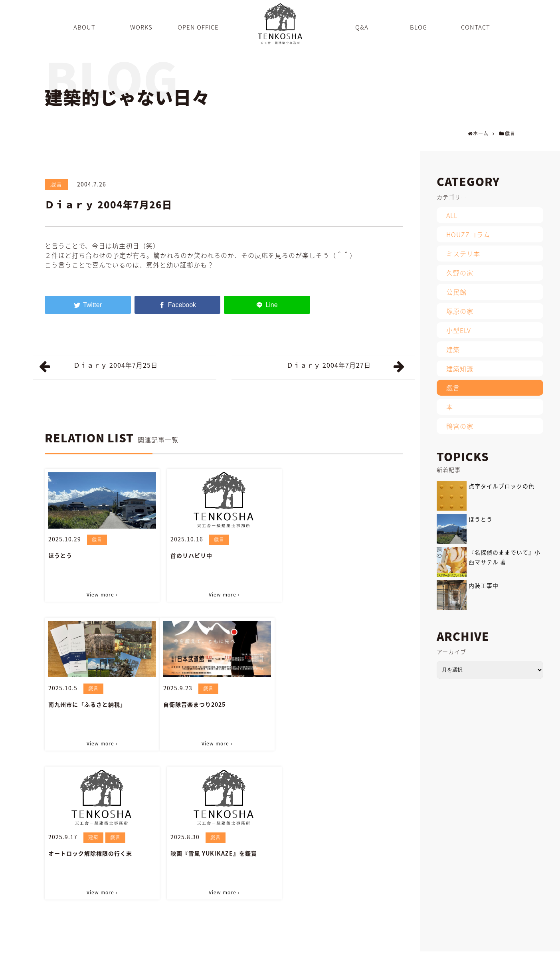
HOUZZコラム (468, 234)
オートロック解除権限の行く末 (212, 704)
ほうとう (60, 555)
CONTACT (444, 947)
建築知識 (460, 369)
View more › (102, 594)
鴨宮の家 (460, 426)
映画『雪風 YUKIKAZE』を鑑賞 (335, 704)
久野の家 (460, 273)
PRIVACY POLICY (517, 947)
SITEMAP (477, 947)
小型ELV (459, 330)
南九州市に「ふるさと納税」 (331, 555)
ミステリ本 (463, 254)
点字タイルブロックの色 (502, 486)
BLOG (371, 947)
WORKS (280, 947)
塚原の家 (460, 311)
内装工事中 (484, 585)
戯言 (56, 184)
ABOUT (253, 947)
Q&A (348, 947)
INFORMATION (405, 947)
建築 (215, 688)
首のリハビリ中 (191, 555)
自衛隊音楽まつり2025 (79, 704)
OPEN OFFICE (316, 947)
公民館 (456, 292)
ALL (452, 215)
